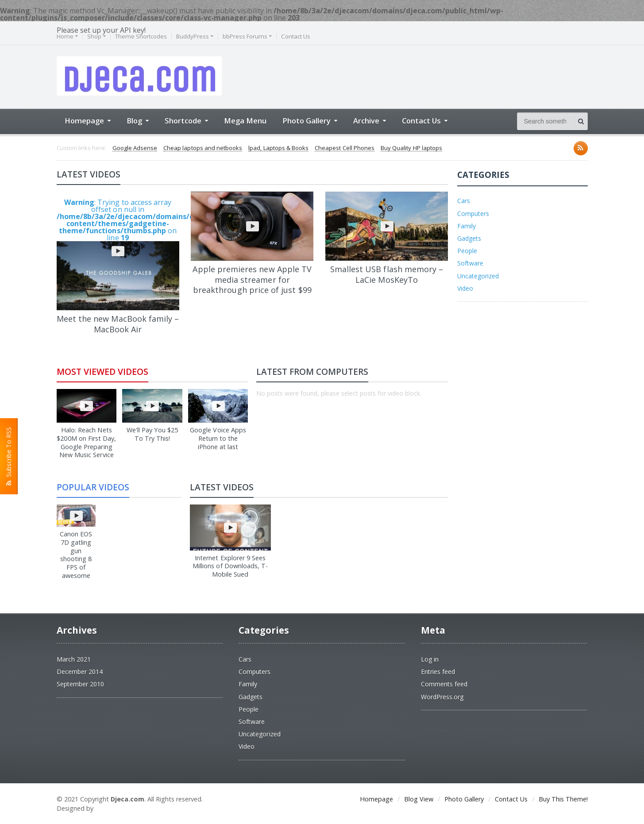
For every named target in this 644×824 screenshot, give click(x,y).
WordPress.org (442, 697)
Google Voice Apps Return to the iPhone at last (218, 438)
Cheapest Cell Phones (343, 148)
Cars (464, 201)
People (467, 251)
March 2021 (74, 659)
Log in (430, 659)
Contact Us (296, 37)
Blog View (419, 799)
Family (467, 226)
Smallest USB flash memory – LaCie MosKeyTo (387, 274)
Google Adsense (135, 148)
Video (465, 288)
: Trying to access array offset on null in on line (118, 254)
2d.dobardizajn (119, 808)
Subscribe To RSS (9, 456)
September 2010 (80, 684)
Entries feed (438, 672)
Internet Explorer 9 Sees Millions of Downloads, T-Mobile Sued (230, 566)
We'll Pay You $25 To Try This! (152, 434)
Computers (473, 214)
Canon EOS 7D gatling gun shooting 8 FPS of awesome (76, 551)
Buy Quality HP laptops (410, 148)
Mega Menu (245, 121)
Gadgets (469, 238)
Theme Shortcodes (141, 37)
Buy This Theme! (563, 799)
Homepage (376, 799)
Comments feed (444, 684)
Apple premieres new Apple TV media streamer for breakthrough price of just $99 (252, 279)
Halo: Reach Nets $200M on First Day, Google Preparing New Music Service (87, 442)
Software (470, 263)
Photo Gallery (464, 799)
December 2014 (80, 672)
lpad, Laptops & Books (278, 148)
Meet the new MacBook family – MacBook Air (118, 324)
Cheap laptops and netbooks (202, 148)
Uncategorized (478, 276)
